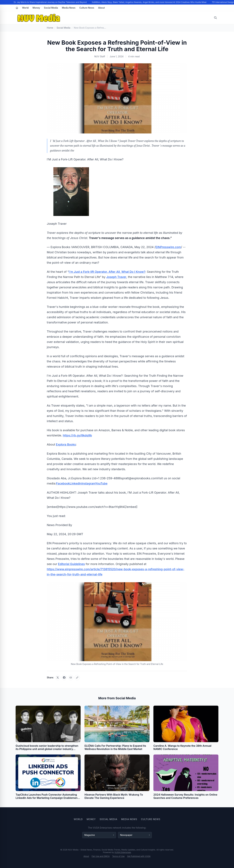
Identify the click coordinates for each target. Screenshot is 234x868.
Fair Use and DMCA (101, 856)
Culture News (87, 8)
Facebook (63, 483)
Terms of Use (118, 856)
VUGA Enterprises (123, 852)
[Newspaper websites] (135, 835)
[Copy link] (77, 678)
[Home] (17, 8)
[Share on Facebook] (64, 678)
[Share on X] (58, 678)
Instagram (88, 483)
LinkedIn (76, 483)
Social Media (51, 8)
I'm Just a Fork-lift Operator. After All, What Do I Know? (107, 272)
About (101, 8)
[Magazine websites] (99, 835)
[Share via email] (71, 678)
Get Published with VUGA (139, 856)
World (25, 8)
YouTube (101, 483)
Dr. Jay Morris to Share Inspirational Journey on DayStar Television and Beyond (51, 2)
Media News (69, 8)
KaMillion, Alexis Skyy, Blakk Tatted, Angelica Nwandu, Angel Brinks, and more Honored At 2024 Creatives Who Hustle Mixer (150, 2)
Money (36, 8)
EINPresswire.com (168, 247)
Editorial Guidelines (71, 564)
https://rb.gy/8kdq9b (77, 435)
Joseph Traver (116, 277)
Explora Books (66, 444)
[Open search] (215, 18)
